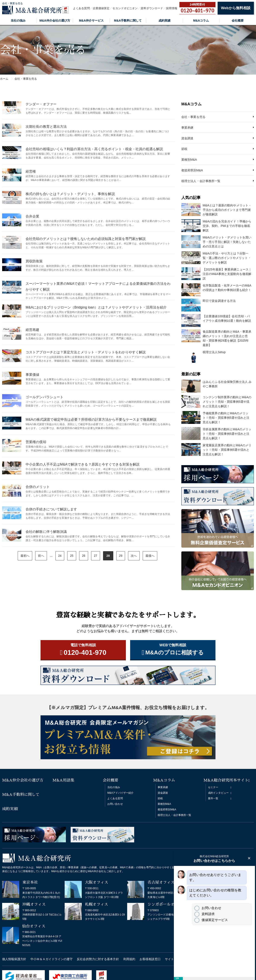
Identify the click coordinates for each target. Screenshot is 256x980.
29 (121, 556)
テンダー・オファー (41, 104)
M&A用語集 (63, 780)
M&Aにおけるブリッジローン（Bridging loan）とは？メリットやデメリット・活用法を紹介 (96, 307)
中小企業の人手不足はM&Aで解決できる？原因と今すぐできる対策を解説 (83, 464)
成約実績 (164, 21)
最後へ (150, 556)
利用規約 (129, 959)
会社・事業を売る (193, 117)
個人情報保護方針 (14, 959)
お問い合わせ (115, 804)
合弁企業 (32, 216)
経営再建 (32, 330)
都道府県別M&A (192, 170)
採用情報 (172, 8)
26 (84, 556)
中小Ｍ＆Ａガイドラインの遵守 (52, 959)
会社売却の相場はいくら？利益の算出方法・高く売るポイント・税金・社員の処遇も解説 (94, 149)
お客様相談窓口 (150, 959)
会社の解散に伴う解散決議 (46, 532)
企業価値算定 (101, 8)
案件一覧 (213, 798)
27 (96, 556)
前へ (41, 556)
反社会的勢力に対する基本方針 (98, 959)
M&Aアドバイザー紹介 (120, 793)
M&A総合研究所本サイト (226, 780)
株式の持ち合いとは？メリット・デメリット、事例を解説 (70, 194)
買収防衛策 (34, 261)
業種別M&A (189, 160)
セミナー (213, 787)
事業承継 (187, 128)
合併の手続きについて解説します (51, 509)
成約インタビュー (218, 793)
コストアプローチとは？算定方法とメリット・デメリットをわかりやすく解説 (86, 352)
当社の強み (18, 21)
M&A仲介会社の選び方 (55, 21)
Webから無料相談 (236, 8)
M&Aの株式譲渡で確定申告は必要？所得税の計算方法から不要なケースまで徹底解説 (91, 419)
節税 (184, 149)
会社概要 (238, 21)
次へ (134, 556)
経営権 (31, 171)
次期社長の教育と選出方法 (46, 127)
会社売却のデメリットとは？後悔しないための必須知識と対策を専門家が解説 (86, 239)
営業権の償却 (36, 442)
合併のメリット (38, 487)
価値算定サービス (211, 920)
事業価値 (32, 375)
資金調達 (187, 138)
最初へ (25, 556)
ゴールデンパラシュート (44, 397)
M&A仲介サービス (91, 21)
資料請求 (204, 914)
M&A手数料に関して (128, 21)
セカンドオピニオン (125, 8)
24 (60, 556)
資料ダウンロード (152, 8)
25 (72, 556)
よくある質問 (81, 8)
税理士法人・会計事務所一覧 (201, 181)
